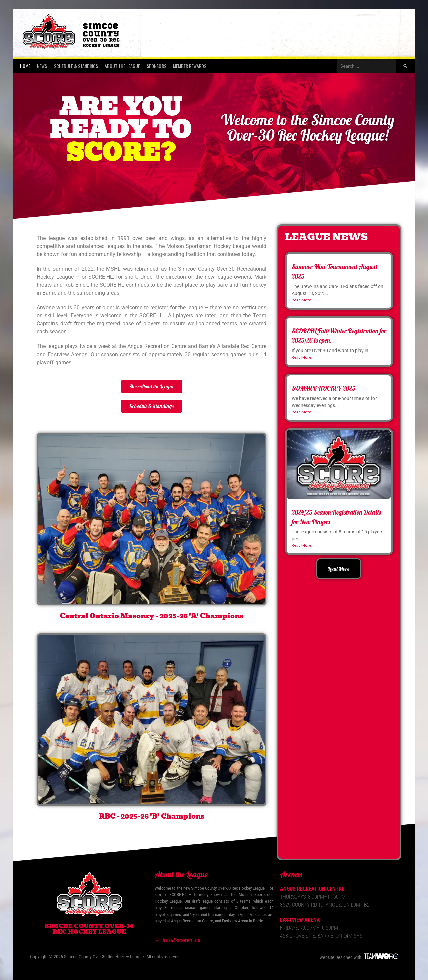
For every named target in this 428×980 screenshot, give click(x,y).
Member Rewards (190, 66)
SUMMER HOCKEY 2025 (324, 388)
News (42, 66)
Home (25, 66)
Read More (301, 300)
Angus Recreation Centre (312, 889)
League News (326, 237)
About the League (122, 66)
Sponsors (156, 66)
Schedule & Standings (76, 66)
